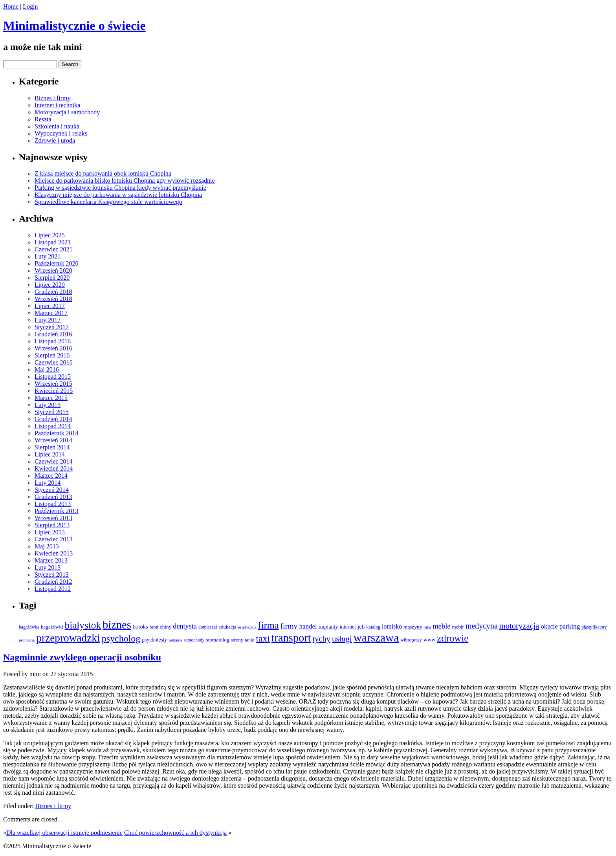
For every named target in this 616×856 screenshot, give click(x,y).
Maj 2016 (47, 369)
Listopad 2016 (53, 341)
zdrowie (453, 638)
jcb (361, 626)
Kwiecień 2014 (54, 468)
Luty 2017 (48, 320)
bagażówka (29, 627)
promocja (27, 640)
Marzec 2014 (51, 476)
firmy (289, 626)
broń (154, 627)
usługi (342, 639)
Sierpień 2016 (52, 355)
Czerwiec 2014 (53, 461)
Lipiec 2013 (50, 532)
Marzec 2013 (51, 560)
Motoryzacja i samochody (67, 112)
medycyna (482, 626)
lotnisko (392, 626)
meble (441, 626)
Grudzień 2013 (53, 497)
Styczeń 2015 (52, 412)
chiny (166, 627)
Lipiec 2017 (50, 306)
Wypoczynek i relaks (61, 133)
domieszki (208, 627)
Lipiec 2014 (50, 454)
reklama (175, 640)
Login (30, 6)
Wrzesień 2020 (53, 270)
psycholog (121, 638)
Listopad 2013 (53, 504)
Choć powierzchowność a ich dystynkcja (175, 833)
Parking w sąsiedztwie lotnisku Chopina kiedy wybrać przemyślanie (120, 188)
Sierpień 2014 (52, 447)
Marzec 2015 (51, 398)
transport (291, 638)
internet (347, 627)
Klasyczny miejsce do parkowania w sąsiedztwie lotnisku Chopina (118, 195)
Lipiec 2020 (50, 285)
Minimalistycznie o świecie (74, 26)
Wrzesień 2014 (53, 440)
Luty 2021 (48, 256)
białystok (83, 625)
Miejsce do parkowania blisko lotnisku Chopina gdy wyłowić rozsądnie (125, 181)
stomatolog (217, 640)
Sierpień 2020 (52, 278)
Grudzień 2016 (53, 334)
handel (308, 626)
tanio (249, 640)
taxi (263, 638)
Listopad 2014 (53, 426)
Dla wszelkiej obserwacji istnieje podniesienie (64, 833)
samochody (194, 640)
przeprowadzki (68, 638)
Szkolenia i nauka (57, 126)
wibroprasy (411, 640)
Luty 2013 (48, 567)
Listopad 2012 (53, 589)
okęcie (549, 626)
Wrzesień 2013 (53, 518)
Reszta (43, 119)
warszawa (376, 638)
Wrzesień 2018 (53, 299)
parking (570, 626)
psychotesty (154, 640)
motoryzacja (519, 626)
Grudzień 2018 (53, 292)
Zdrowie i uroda (55, 140)
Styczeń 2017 (52, 327)
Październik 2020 (57, 263)
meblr (458, 627)
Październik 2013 (57, 511)
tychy (322, 639)
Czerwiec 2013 (53, 539)
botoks (140, 627)
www (430, 640)
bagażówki (52, 627)
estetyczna (247, 627)
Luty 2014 (48, 483)
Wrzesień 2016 (53, 348)
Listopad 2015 (53, 377)
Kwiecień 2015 (54, 391)
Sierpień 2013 (52, 525)
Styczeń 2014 (52, 490)
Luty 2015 (48, 405)
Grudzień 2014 (53, 419)
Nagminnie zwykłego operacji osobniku (82, 657)
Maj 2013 (47, 546)
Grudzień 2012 (53, 582)
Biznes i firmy (53, 98)
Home (11, 6)
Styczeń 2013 (52, 575)
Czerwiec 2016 (53, 362)
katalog (373, 627)
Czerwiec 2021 (53, 249)
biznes (117, 625)
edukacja (228, 627)
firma (269, 625)
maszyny (413, 627)
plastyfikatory (594, 627)
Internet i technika (57, 105)
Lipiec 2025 (50, 235)
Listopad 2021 (53, 242)
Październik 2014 (57, 433)
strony (237, 640)
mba (427, 627)
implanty (328, 627)
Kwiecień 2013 (54, 553)
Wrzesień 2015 (53, 384)
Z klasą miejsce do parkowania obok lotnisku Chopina (103, 173)
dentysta (185, 626)
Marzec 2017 (51, 313)
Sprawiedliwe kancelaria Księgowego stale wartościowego (108, 202)
